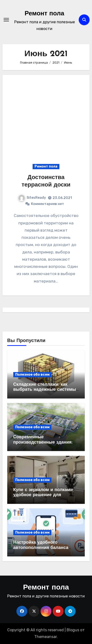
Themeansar (46, 637)
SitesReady (32, 198)
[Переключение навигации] (6, 20)
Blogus (73, 630)
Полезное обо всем (32, 375)
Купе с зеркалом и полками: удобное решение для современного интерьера (44, 495)
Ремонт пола (44, 14)
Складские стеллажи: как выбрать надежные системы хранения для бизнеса (45, 390)
